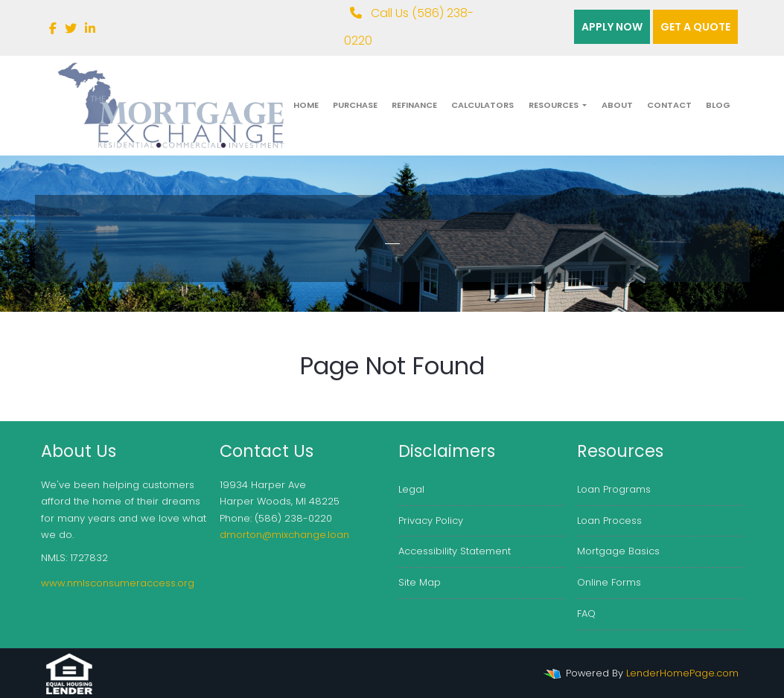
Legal (411, 489)
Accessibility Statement (455, 551)
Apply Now (612, 27)
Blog (718, 105)
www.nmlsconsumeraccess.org (118, 583)
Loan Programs (614, 489)
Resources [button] (555, 105)
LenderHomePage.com (682, 673)
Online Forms (609, 582)
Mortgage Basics (618, 551)
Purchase (355, 105)
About (617, 105)
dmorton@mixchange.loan (284, 535)
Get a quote (695, 27)
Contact (669, 105)
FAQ (586, 614)
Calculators (482, 105)
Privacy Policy (431, 521)
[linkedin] (90, 29)
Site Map (420, 582)
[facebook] (53, 29)
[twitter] (71, 29)
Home (306, 105)
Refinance (414, 105)
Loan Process (609, 521)
